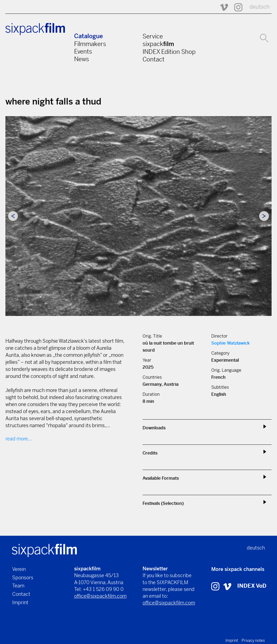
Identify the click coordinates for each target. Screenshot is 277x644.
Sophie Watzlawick (230, 343)
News (82, 59)
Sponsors (23, 578)
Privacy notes (253, 640)
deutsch (260, 7)
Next (264, 216)
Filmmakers (90, 44)
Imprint (20, 602)
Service (153, 36)
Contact (154, 59)
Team (18, 586)
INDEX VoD (252, 586)
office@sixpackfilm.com (100, 596)
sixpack (158, 44)
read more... (19, 439)
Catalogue (88, 36)
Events (83, 51)
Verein (19, 569)
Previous (13, 216)
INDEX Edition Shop (169, 52)
